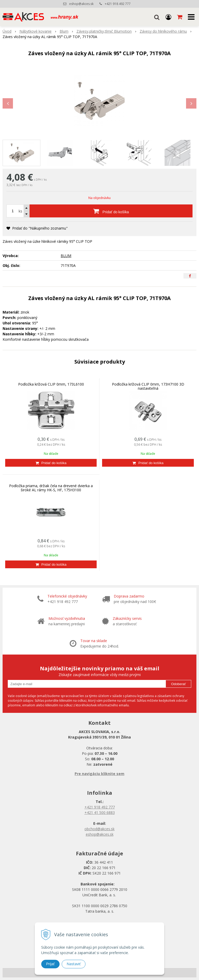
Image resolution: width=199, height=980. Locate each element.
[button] (157, 17)
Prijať (50, 964)
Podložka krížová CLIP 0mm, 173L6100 (51, 384)
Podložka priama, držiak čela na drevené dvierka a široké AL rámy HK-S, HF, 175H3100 (51, 488)
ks (20, 211)
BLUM (66, 256)
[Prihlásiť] (168, 17)
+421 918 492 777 (118, 4)
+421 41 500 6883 (100, 812)
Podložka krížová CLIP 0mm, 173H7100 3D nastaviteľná (148, 386)
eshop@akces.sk (81, 4)
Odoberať (178, 684)
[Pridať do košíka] (111, 211)
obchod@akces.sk (99, 829)
